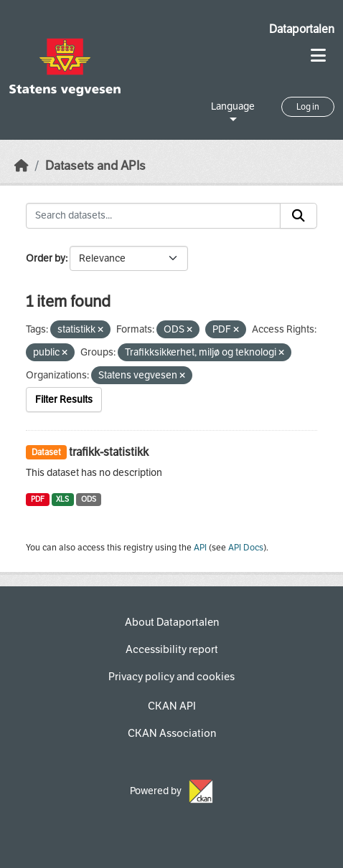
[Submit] (299, 216)
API (200, 548)
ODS (89, 499)
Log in (308, 107)
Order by (46, 258)
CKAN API (172, 706)
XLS (62, 499)
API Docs (246, 548)
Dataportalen (302, 29)
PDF (38, 499)
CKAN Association (172, 733)
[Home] (22, 166)
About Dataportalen (172, 622)
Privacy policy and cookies (171, 677)
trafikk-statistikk (109, 452)
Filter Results (64, 400)
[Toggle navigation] (318, 56)
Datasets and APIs (95, 166)
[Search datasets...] (153, 216)
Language (233, 106)
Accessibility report (172, 649)
